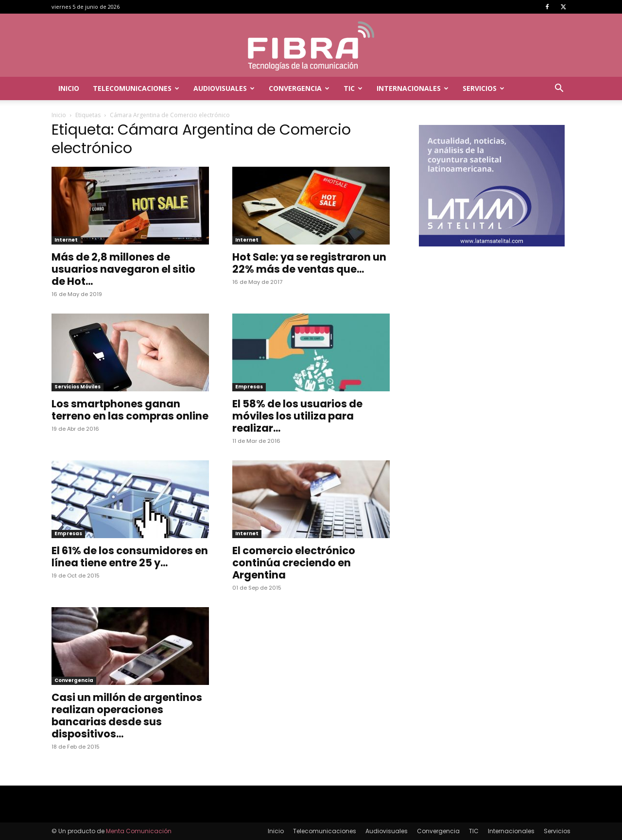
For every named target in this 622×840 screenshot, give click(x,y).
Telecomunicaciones (136, 88)
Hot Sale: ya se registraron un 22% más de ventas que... (309, 263)
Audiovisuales (224, 88)
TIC (353, 88)
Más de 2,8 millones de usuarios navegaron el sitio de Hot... (123, 269)
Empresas (249, 387)
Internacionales (413, 88)
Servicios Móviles (78, 387)
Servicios (484, 88)
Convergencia (299, 88)
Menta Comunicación (139, 831)
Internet (66, 240)
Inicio (69, 88)
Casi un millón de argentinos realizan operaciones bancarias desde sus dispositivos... (127, 716)
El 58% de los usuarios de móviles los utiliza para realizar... (297, 416)
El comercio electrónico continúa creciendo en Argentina (294, 563)
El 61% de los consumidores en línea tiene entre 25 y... (130, 557)
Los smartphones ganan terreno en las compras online (130, 410)
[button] (559, 89)
